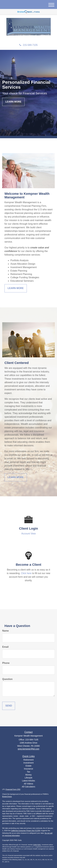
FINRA (35, 845)
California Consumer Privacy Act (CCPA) (26, 831)
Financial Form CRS (13, 789)
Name (6, 631)
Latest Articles (28, 781)
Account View (28, 534)
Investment (28, 763)
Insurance (28, 769)
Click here (26, 573)
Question (7, 679)
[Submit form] (9, 706)
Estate (29, 766)
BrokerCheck (7, 797)
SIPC (39, 845)
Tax (29, 772)
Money (28, 775)
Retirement (28, 760)
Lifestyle (28, 778)
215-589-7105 (28, 45)
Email (5, 647)
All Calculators (28, 787)
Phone (6, 663)
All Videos (28, 784)
